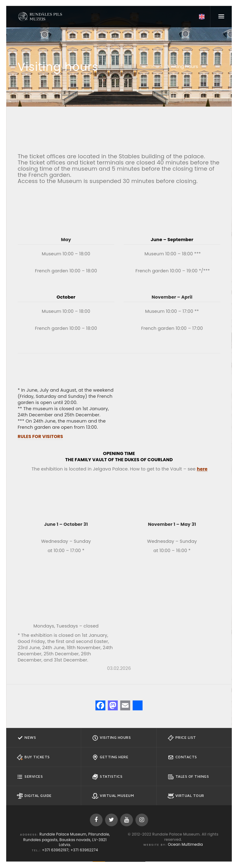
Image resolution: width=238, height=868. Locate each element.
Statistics (107, 777)
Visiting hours (111, 738)
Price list (182, 738)
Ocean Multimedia (185, 844)
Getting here (110, 757)
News (26, 738)
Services (30, 777)
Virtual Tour (186, 796)
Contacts (182, 757)
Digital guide (34, 796)
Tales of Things (188, 777)
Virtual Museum (113, 796)
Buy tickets (33, 757)
